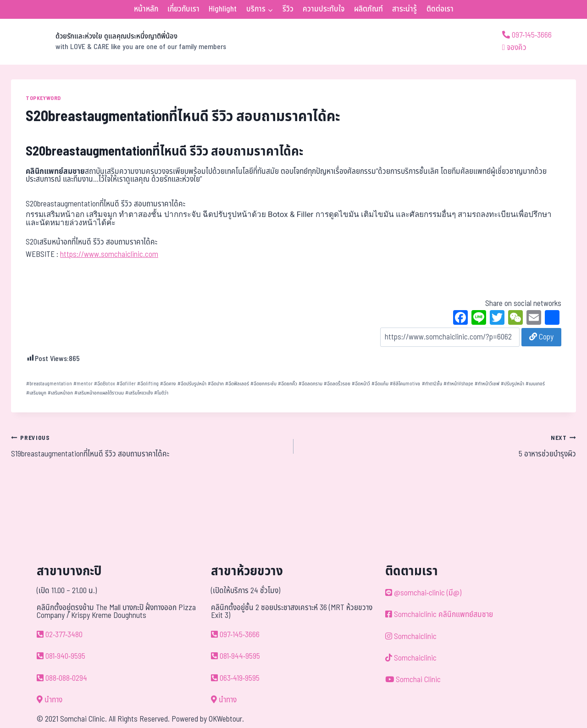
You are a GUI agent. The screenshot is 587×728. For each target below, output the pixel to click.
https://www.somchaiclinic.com (109, 255)
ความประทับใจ (324, 9)
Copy (541, 337)
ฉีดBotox (105, 384)
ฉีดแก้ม (380, 384)
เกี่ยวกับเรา (183, 9)
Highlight (223, 9)
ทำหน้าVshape (458, 384)
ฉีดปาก (216, 384)
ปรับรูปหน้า (512, 384)
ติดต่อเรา (440, 9)
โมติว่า (161, 393)
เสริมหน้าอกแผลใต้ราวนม (99, 393)
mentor (83, 384)
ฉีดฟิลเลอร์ (237, 384)
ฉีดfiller (126, 384)
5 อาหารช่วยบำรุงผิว (439, 446)
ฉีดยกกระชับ (263, 384)
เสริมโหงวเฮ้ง (139, 393)
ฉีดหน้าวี (361, 384)
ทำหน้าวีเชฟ (487, 384)
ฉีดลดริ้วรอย (337, 384)
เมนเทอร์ (535, 384)
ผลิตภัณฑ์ (368, 9)
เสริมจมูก (36, 393)
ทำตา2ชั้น (432, 384)
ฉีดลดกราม (310, 384)
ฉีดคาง (168, 384)
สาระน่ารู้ (404, 9)
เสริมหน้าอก (60, 393)
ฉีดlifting (148, 384)
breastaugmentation (49, 384)
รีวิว (288, 9)
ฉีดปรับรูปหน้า (192, 384)
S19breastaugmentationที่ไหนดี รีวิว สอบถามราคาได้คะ (148, 446)
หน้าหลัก (146, 9)
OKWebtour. (226, 719)
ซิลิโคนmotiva (405, 384)
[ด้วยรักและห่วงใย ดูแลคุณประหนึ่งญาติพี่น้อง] (119, 42)
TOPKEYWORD (43, 98)
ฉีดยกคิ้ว (288, 384)
